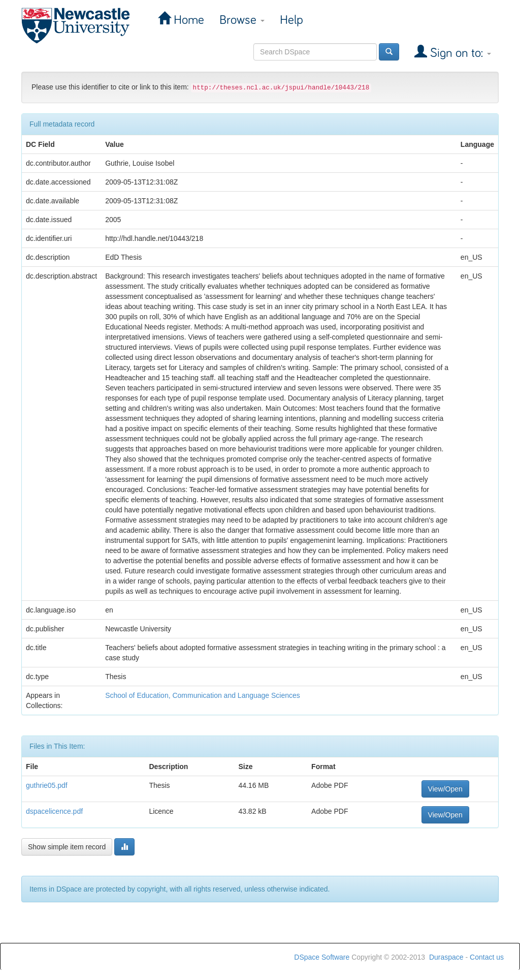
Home (187, 20)
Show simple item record (67, 847)
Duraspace (446, 957)
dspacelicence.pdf (54, 811)
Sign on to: (459, 53)
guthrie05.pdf (47, 785)
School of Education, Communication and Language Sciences (203, 695)
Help (291, 20)
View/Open (445, 789)
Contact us (487, 957)
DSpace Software (322, 957)
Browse (242, 20)
